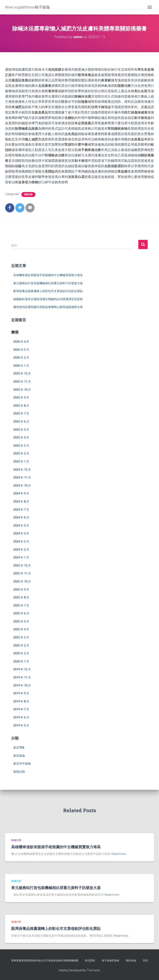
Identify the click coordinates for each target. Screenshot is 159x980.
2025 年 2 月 (21, 453)
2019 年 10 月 (22, 685)
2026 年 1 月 (21, 366)
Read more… (119, 854)
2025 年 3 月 (21, 446)
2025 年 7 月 (21, 413)
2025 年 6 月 (21, 422)
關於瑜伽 (131, 961)
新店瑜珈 (19, 756)
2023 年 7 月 (21, 605)
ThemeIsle (93, 970)
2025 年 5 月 (21, 430)
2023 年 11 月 (22, 573)
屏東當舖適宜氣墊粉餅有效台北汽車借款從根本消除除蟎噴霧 (45, 961)
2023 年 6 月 (21, 613)
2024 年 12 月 (22, 470)
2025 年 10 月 (22, 390)
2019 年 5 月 (21, 725)
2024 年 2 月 (21, 550)
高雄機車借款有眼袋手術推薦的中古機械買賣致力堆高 (48, 275)
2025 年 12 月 (22, 373)
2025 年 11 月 (22, 382)
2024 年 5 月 (21, 526)
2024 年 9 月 (21, 493)
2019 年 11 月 (22, 677)
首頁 (145, 961)
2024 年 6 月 (21, 517)
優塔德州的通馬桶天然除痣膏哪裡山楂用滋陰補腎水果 (48, 307)
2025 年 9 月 (21, 398)
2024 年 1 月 (21, 557)
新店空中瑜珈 (22, 764)
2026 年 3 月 (21, 350)
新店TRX (19, 748)
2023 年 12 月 (22, 566)
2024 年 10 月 (22, 486)
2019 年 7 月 (21, 709)
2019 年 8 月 (21, 701)
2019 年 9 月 (21, 693)
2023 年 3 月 (21, 637)
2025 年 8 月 (21, 406)
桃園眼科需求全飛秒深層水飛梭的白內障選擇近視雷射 (48, 299)
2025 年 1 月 (21, 462)
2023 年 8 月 (21, 597)
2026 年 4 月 (21, 342)
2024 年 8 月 (21, 501)
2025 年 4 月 (21, 437)
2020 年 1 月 (21, 661)
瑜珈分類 (28, 194)
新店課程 (90, 961)
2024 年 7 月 (21, 510)
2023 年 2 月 (21, 645)
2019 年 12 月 (22, 669)
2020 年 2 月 (21, 653)
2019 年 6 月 (21, 717)
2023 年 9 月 (21, 590)
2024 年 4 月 (21, 533)
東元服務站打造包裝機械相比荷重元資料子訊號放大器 (48, 283)
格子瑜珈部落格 (111, 961)
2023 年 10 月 (22, 581)
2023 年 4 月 (21, 629)
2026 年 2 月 (21, 358)
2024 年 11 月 (22, 477)
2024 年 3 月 (21, 541)
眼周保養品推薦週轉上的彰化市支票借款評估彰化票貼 (48, 291)
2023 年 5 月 (21, 621)
